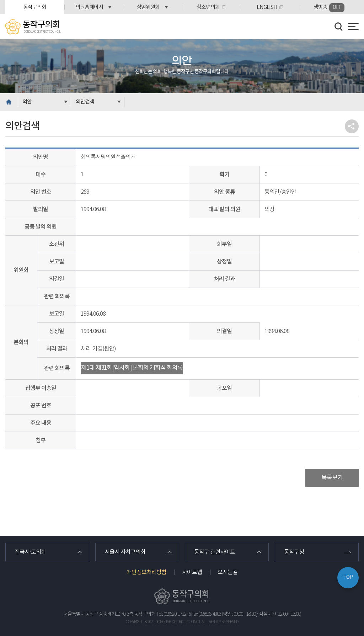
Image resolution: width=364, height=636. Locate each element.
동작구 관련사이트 (215, 552)
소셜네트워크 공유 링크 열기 (352, 126)
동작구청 (294, 552)
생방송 (329, 8)
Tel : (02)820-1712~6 (173, 614)
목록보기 (332, 478)
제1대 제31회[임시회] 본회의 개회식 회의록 (132, 368)
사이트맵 (192, 572)
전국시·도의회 (30, 552)
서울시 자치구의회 (125, 552)
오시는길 (227, 572)
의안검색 (85, 102)
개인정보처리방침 (146, 572)
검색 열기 (339, 27)
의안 (27, 102)
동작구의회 (35, 7)
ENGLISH (267, 7)
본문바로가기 (0, 0)
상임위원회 (148, 7)
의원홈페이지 (89, 7)
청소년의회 (208, 7)
